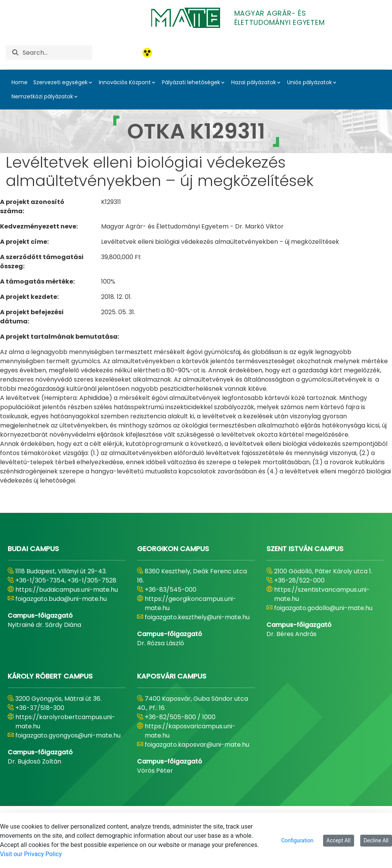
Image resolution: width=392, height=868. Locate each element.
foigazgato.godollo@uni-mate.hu (323, 608)
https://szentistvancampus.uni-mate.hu (322, 594)
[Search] (57, 52)
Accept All (339, 840)
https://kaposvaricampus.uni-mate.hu (190, 731)
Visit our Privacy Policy (31, 854)
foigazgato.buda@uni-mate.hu (61, 599)
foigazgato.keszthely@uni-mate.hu (197, 617)
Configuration (297, 840)
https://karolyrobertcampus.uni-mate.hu (65, 722)
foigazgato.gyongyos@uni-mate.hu (68, 735)
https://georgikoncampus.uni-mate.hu (190, 603)
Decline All (376, 840)
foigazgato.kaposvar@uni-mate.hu (197, 745)
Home (20, 82)
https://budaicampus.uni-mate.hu (67, 590)
